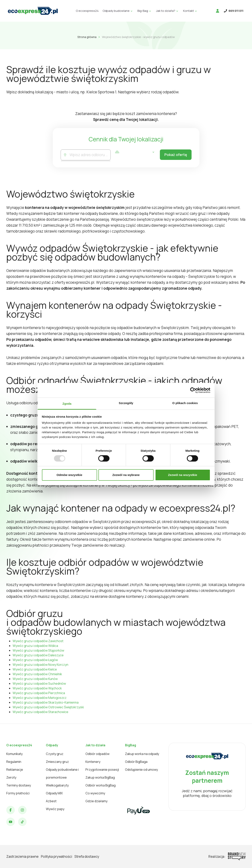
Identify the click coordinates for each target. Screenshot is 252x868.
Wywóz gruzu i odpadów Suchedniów (39, 683)
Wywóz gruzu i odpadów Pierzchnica (39, 693)
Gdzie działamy (96, 801)
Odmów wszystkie (69, 475)
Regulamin (14, 762)
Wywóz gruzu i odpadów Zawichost (38, 641)
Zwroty (11, 777)
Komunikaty (14, 754)
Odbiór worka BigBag (101, 785)
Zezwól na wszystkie (183, 475)
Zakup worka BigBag (100, 777)
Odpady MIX (54, 793)
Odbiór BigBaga (136, 762)
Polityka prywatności (57, 856)
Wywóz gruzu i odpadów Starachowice (40, 712)
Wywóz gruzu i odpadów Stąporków (38, 650)
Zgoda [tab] (67, 404)
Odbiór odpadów (97, 754)
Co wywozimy (95, 793)
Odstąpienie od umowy (141, 770)
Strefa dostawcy (87, 856)
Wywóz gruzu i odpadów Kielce (35, 669)
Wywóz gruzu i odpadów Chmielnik (37, 674)
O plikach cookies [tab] (185, 403)
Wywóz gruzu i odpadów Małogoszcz (40, 698)
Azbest (51, 801)
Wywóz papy (55, 809)
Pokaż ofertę (175, 155)
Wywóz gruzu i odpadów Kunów (35, 679)
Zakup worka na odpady (142, 754)
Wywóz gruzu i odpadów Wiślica (35, 646)
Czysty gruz (55, 754)
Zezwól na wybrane (126, 475)
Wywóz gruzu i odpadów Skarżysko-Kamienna (46, 702)
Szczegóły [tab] (126, 403)
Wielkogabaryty (57, 785)
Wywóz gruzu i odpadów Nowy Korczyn (40, 665)
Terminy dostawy (19, 785)
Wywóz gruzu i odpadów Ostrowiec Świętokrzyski (48, 707)
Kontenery (93, 762)
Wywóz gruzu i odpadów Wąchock (37, 688)
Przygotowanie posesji (102, 770)
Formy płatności (18, 793)
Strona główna (87, 37)
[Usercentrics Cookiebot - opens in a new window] (193, 390)
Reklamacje (15, 770)
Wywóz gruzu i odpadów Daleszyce (38, 655)
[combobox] (89, 155)
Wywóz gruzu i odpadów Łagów (35, 660)
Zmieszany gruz (57, 762)
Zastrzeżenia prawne (22, 856)
